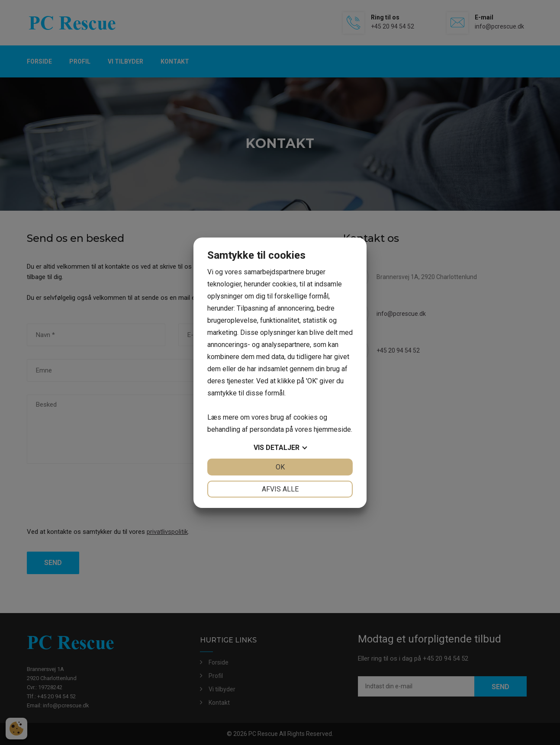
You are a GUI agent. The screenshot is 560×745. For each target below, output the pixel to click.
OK (280, 467)
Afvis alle (280, 489)
